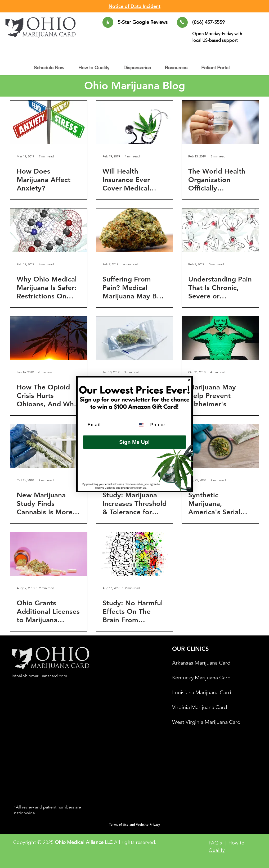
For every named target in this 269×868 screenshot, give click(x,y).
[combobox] (142, 425)
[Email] (108, 425)
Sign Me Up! (134, 442)
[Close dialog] (189, 380)
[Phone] (167, 425)
